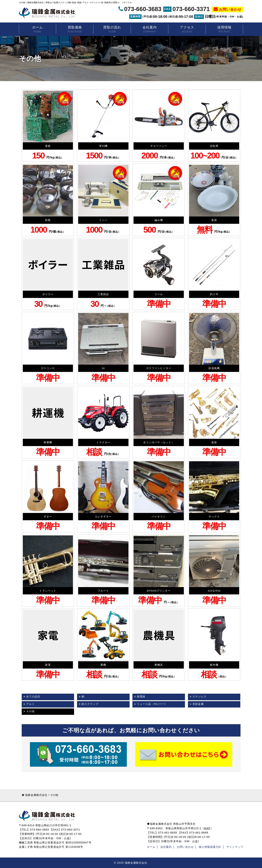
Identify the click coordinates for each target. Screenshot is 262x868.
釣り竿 (214, 294)
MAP (207, 828)
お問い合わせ (230, 9)
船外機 (214, 665)
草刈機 (103, 146)
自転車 (214, 146)
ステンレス (199, 697)
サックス (214, 517)
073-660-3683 (143, 9)
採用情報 (224, 30)
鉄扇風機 (214, 368)
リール (159, 294)
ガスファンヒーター (159, 368)
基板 (48, 146)
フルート (103, 591)
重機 (103, 665)
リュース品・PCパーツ (151, 704)
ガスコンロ (48, 368)
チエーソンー (159, 146)
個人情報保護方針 (210, 847)
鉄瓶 (48, 220)
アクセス (187, 30)
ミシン (103, 220)
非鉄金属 (198, 704)
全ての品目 (33, 697)
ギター (48, 517)
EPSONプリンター (159, 591)
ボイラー (48, 294)
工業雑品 (103, 294)
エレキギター (103, 517)
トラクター (103, 442)
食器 (214, 220)
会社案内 (150, 30)
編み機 (159, 220)
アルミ (30, 704)
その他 (30, 711)
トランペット (48, 591)
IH (103, 368)
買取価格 (75, 30)
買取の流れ (112, 30)
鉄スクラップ (90, 704)
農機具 (159, 665)
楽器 (214, 442)
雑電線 (141, 697)
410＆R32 (214, 591)
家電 (48, 665)
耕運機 (48, 442)
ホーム (38, 30)
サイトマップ (235, 847)
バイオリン (159, 517)
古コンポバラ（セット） (159, 442)
